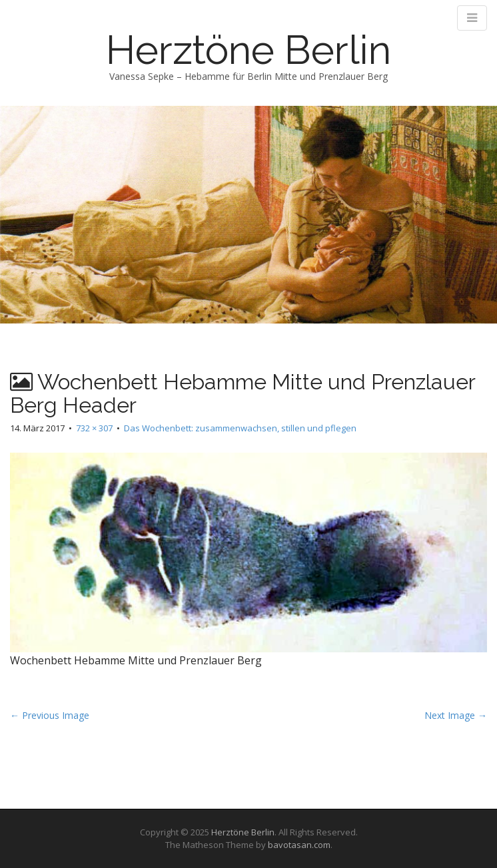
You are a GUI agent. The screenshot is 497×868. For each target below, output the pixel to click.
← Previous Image (50, 715)
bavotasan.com (299, 845)
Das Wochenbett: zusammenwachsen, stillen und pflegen (240, 428)
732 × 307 (94, 428)
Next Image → (456, 715)
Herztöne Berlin (248, 50)
